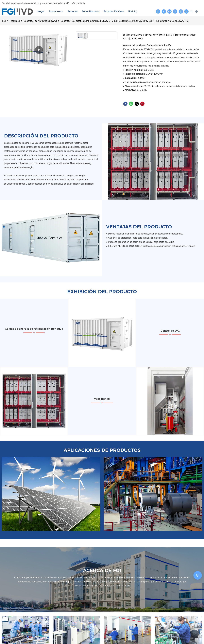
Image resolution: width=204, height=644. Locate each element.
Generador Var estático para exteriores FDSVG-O (85, 21)
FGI (4, 21)
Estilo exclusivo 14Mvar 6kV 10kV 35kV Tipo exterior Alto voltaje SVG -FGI (152, 21)
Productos (15, 21)
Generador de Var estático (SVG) (40, 21)
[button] (137, 11)
